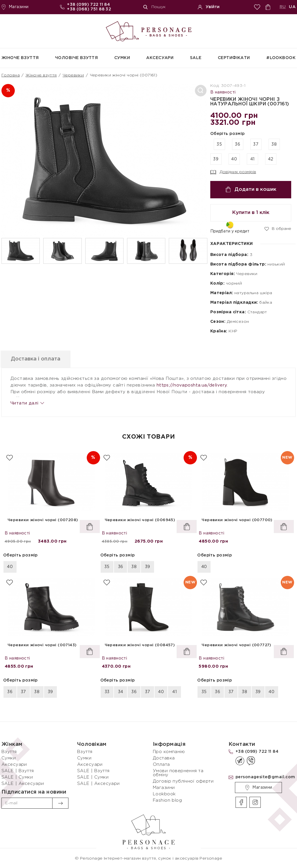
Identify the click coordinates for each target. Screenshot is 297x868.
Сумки (122, 58)
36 (238, 144)
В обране (278, 228)
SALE (196, 58)
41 (252, 159)
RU (283, 7)
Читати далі (27, 403)
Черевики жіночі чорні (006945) (140, 520)
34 (121, 692)
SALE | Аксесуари (23, 784)
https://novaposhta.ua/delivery (192, 385)
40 (234, 159)
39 (216, 159)
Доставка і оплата (40, 359)
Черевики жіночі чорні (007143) (42, 645)
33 (107, 692)
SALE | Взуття (18, 771)
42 (271, 159)
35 (219, 144)
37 (256, 144)
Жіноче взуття (20, 58)
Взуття (9, 752)
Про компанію (169, 752)
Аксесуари (160, 58)
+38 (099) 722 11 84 (88, 5)
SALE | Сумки (17, 777)
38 (274, 144)
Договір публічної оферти (183, 781)
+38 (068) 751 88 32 (89, 9)
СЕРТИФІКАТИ (234, 58)
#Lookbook (281, 58)
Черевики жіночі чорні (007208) (43, 520)
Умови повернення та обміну (178, 773)
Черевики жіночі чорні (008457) (140, 645)
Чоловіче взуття (76, 58)
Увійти (209, 7)
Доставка (164, 758)
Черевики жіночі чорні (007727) (236, 645)
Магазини (15, 7)
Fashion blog (167, 800)
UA (292, 7)
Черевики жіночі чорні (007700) (237, 520)
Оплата (161, 764)
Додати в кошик (251, 189)
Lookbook (164, 794)
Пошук (154, 7)
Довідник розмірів (233, 172)
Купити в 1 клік (251, 213)
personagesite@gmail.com (265, 777)
